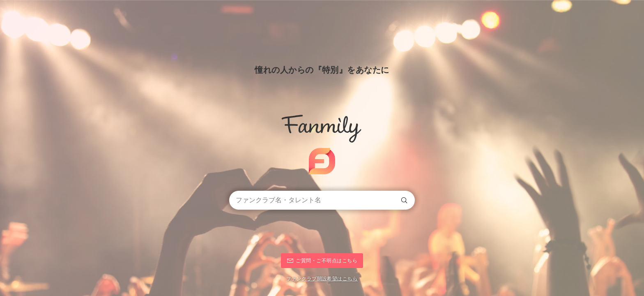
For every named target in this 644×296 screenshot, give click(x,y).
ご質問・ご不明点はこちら (327, 261)
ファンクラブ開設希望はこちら (322, 279)
